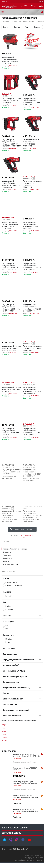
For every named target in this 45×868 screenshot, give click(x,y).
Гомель (4, 734)
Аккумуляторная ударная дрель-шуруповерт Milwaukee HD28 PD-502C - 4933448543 (26, 796)
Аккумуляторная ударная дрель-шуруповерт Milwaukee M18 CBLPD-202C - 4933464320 (27, 755)
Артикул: (4, 66)
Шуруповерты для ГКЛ (10, 564)
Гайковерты (7, 555)
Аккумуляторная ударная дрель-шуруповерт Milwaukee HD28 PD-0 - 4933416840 (25, 810)
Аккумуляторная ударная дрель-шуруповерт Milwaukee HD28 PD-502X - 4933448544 (26, 783)
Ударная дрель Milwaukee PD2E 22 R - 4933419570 (25, 769)
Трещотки (6, 561)
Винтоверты (7, 552)
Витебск (4, 738)
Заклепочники (8, 558)
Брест (3, 728)
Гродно (4, 725)
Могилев (4, 741)
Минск (4, 731)
